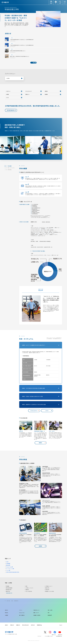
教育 (26, 586)
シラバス (7, 98)
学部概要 (8, 586)
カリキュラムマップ (29, 91)
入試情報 (7, 94)
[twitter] (46, 632)
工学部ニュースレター (30, 588)
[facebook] (55, 632)
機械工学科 (47, 588)
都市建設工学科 (9, 590)
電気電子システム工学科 (50, 591)
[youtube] (60, 632)
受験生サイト (28, 94)
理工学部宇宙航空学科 (11, 110)
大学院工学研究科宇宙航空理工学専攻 (13, 572)
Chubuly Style (9, 567)
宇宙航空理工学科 (16, 601)
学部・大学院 (8, 601)
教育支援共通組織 (9, 588)
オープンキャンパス (10, 569)
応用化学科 (47, 590)
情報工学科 (8, 591)
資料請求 (8, 565)
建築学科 (27, 590)
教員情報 (46, 94)
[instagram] (51, 632)
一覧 (34, 63)
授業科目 (46, 91)
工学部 (7, 562)
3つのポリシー (8, 91)
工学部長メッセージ (49, 586)
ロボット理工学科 (29, 591)
